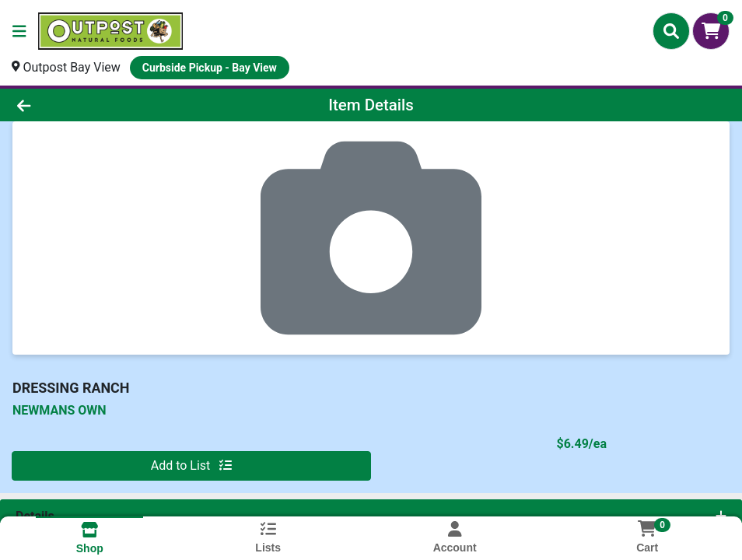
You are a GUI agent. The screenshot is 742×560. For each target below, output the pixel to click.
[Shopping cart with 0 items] (711, 31)
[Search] (671, 31)
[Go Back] (102, 105)
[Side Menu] (19, 31)
